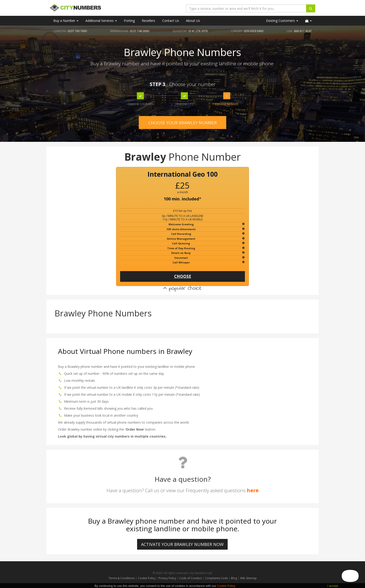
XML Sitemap (248, 578)
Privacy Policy (167, 578)
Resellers (149, 21)
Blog (234, 578)
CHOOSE (183, 276)
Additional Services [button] (101, 21)
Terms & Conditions (122, 578)
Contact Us (171, 21)
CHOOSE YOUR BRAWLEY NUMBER (182, 123)
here (253, 490)
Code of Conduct (191, 578)
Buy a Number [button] (66, 21)
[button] (308, 21)
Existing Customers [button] (282, 21)
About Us (193, 21)
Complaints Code (216, 578)
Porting (129, 21)
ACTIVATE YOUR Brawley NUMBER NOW (182, 544)
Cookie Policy (147, 578)
